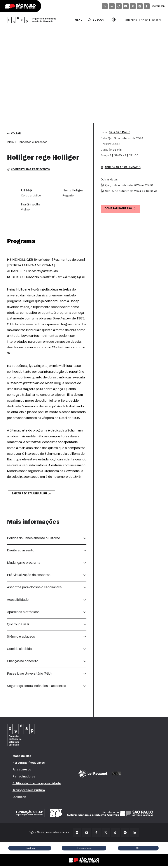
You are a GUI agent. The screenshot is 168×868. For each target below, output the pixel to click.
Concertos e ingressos (32, 143)
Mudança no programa (24, 565)
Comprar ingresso (122, 209)
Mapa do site (22, 758)
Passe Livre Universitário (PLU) (29, 675)
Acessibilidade (18, 601)
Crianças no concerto (23, 663)
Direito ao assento (21, 552)
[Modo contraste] (113, 20)
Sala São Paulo (120, 133)
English (144, 20)
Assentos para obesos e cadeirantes (34, 589)
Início (10, 143)
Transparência (84, 850)
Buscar (95, 20)
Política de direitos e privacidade (37, 785)
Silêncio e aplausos (21, 638)
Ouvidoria (19, 799)
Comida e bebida (19, 651)
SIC (138, 850)
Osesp (26, 191)
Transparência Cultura (29, 792)
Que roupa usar (18, 626)
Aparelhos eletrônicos (23, 614)
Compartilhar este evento (29, 170)
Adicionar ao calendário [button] (122, 168)
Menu (75, 20)
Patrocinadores (24, 778)
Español (156, 20)
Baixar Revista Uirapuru (32, 495)
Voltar (14, 134)
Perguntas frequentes (29, 765)
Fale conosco (22, 771)
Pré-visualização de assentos (29, 577)
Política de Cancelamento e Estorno (34, 540)
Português (130, 20)
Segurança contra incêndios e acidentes (37, 688)
